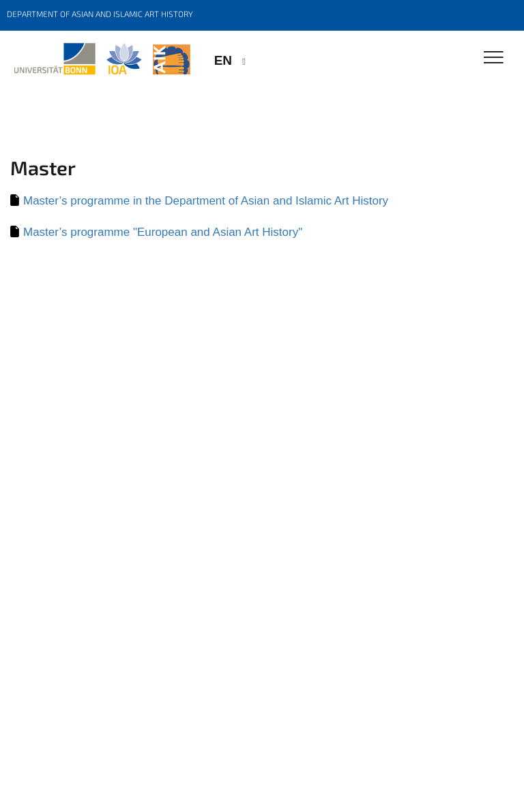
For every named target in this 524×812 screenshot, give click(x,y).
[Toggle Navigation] (494, 58)
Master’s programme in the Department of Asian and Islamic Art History (206, 201)
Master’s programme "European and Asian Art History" (163, 232)
